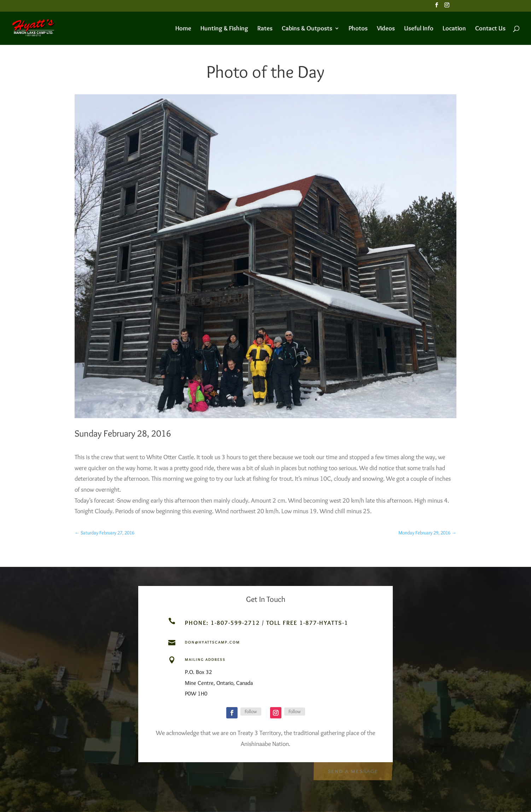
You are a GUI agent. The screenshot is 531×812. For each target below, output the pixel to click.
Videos (386, 29)
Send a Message (353, 770)
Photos (358, 29)
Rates (265, 29)
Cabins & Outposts (307, 29)
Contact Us (490, 29)
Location (454, 29)
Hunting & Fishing (224, 29)
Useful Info (419, 29)
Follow (251, 711)
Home (183, 29)
